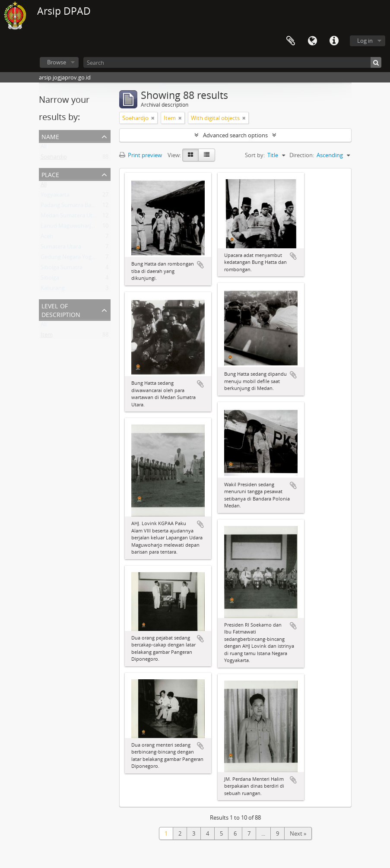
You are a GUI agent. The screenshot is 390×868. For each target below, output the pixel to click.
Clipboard (291, 41)
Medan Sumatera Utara (71, 217)
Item (47, 336)
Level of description (61, 309)
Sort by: (255, 155)
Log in (365, 41)
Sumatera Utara (61, 248)
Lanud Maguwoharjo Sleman (78, 228)
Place (50, 174)
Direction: (302, 155)
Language (312, 41)
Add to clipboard (200, 265)
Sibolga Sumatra (62, 269)
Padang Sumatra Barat (70, 207)
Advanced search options (235, 135)
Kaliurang (53, 290)
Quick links (334, 41)
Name (50, 136)
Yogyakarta (55, 196)
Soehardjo (54, 158)
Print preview (141, 155)
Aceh (47, 238)
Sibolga (50, 279)
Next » (298, 833)
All (44, 148)
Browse (57, 62)
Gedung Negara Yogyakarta (76, 259)
